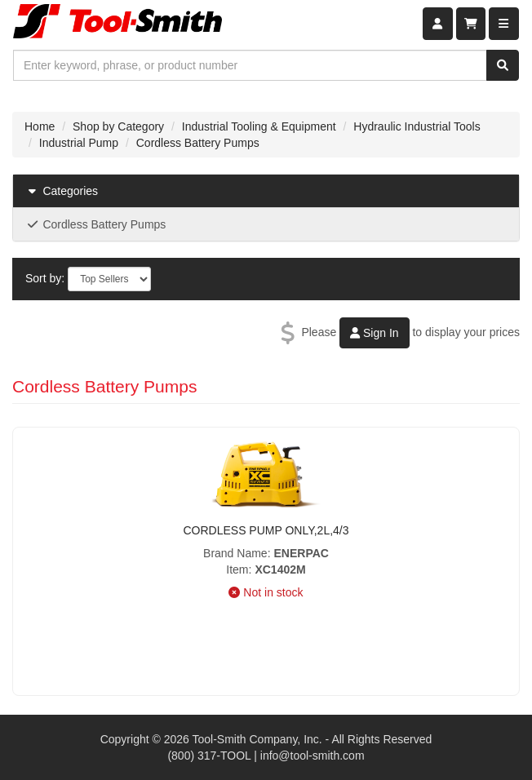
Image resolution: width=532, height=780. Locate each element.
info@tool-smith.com (313, 756)
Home (40, 126)
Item (237, 569)
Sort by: (45, 278)
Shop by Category (118, 126)
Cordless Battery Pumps (198, 143)
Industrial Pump (79, 143)
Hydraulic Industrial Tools (417, 126)
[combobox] (250, 65)
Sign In (374, 333)
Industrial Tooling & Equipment (259, 126)
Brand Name (235, 553)
